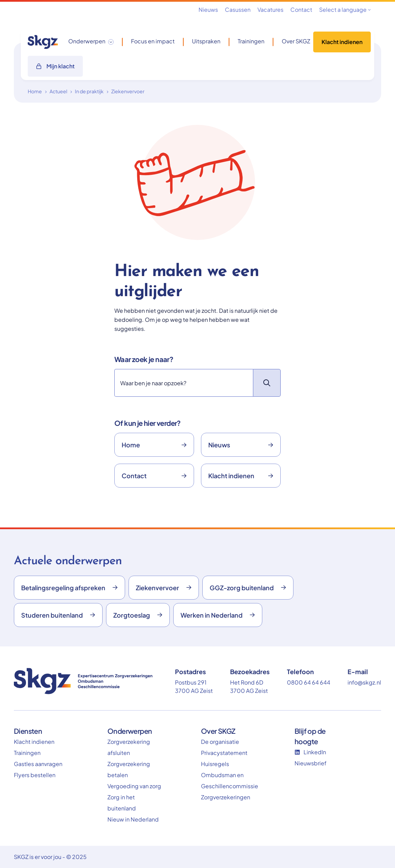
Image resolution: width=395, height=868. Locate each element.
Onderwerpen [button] (87, 41)
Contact (301, 10)
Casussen (238, 10)
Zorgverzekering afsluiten (129, 747)
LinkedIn (310, 752)
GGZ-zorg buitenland (248, 588)
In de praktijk (89, 91)
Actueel (58, 91)
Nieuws (208, 10)
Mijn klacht (55, 66)
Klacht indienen (342, 42)
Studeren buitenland (58, 615)
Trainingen (251, 41)
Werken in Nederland (218, 615)
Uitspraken (206, 41)
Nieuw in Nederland (133, 819)
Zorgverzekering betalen (129, 769)
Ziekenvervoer (128, 91)
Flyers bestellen (35, 775)
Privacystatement (224, 753)
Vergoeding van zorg (134, 786)
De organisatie (220, 742)
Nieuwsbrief (310, 763)
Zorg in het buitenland (122, 803)
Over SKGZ (296, 41)
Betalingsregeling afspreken (69, 588)
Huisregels (215, 764)
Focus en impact (153, 41)
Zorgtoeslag (138, 615)
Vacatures (270, 10)
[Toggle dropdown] (111, 42)
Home (35, 91)
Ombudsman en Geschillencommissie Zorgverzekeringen (229, 786)
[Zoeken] (184, 383)
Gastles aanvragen (38, 764)
